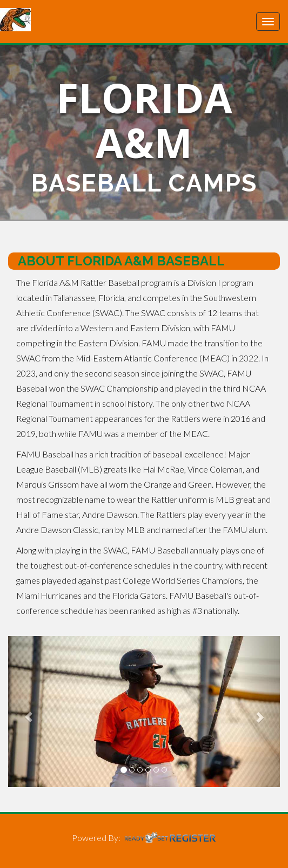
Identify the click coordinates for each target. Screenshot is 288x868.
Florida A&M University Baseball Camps (68, 20)
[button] (28, 712)
